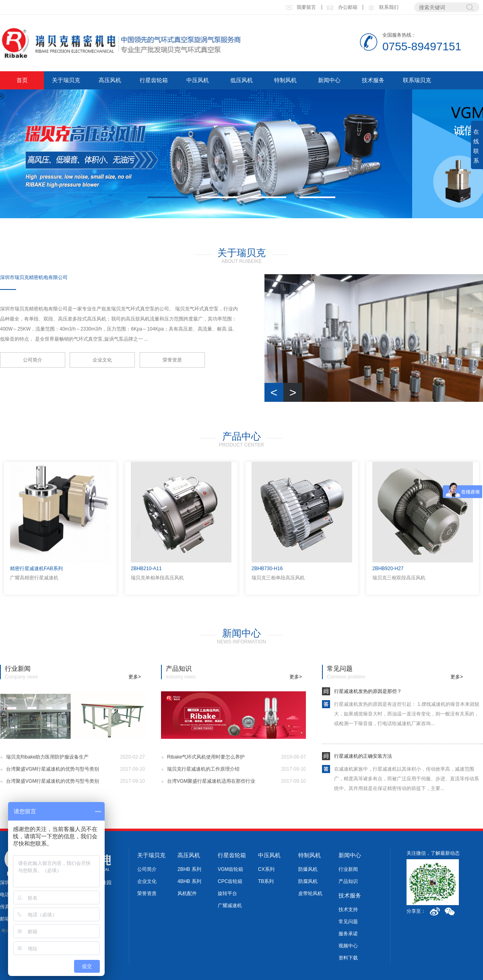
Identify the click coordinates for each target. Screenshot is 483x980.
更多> (135, 677)
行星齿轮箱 (154, 80)
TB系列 (266, 881)
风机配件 (187, 893)
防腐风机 (308, 881)
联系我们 (383, 7)
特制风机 (285, 80)
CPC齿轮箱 (230, 881)
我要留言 (301, 7)
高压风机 (110, 80)
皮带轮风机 (310, 893)
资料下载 (348, 958)
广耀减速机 (230, 906)
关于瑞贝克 (66, 80)
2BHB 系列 (189, 869)
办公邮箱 (342, 7)
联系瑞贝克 (417, 80)
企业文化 (102, 360)
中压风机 (198, 80)
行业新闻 (348, 869)
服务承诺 (348, 934)
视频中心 (348, 946)
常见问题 (348, 922)
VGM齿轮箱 (230, 869)
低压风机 (242, 80)
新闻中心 (329, 80)
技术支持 (348, 910)
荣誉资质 (172, 360)
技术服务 (373, 80)
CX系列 (266, 869)
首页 (22, 80)
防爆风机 (308, 869)
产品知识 (348, 881)
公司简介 (33, 360)
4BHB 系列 (189, 881)
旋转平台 (227, 893)
